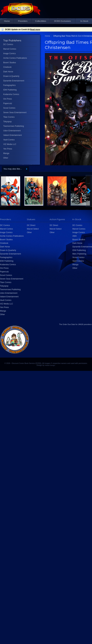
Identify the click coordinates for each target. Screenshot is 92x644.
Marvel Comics (10, 49)
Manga (6, 153)
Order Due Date (69, 324)
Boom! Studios (10, 63)
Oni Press (8, 99)
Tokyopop (7, 122)
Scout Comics (9, 108)
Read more (35, 30)
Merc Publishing (79, 254)
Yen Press (8, 149)
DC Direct (31, 225)
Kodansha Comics (11, 94)
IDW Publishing (10, 90)
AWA (74, 236)
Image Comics (10, 53)
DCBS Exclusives (62, 21)
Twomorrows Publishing (14, 126)
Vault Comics (9, 140)
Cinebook (7, 67)
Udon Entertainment (12, 131)
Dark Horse (8, 72)
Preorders (23, 21)
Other (6, 158)
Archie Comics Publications (15, 58)
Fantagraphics (9, 85)
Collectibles (41, 21)
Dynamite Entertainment (14, 81)
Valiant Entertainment (13, 135)
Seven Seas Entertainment (15, 112)
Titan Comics (9, 117)
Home (7, 21)
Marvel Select (33, 229)
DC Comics (8, 44)
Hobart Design (50, 365)
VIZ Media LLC (10, 144)
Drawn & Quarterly (11, 76)
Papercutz (8, 103)
